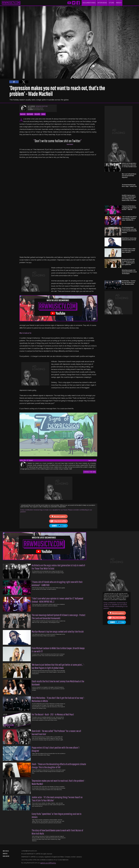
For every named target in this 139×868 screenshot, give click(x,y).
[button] (14, 82)
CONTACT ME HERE (90, 472)
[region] (8, 134)
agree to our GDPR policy (48, 863)
